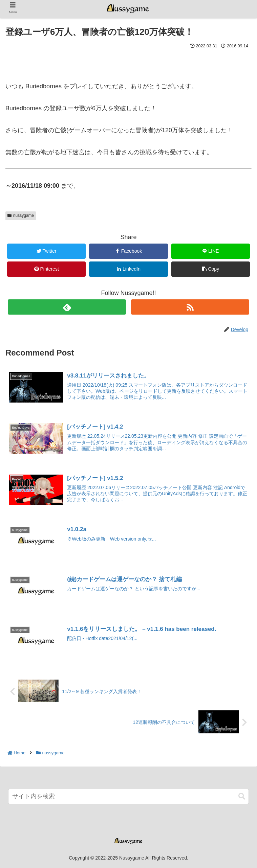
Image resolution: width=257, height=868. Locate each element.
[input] (128, 797)
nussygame (21, 215)
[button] (242, 797)
